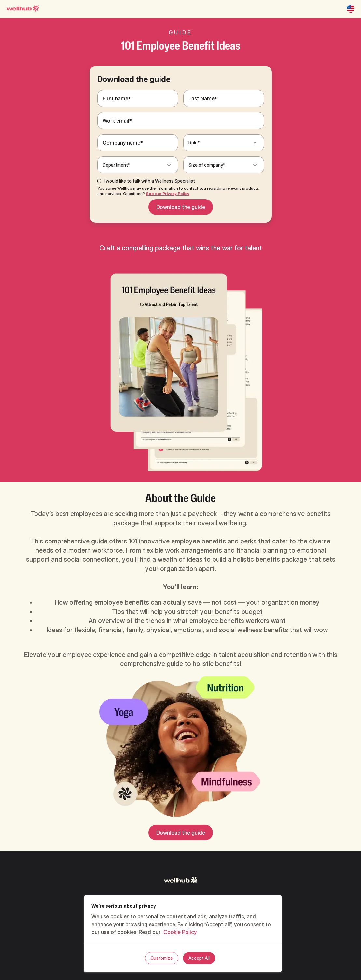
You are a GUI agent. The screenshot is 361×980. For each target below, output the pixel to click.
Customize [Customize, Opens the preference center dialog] (162, 958)
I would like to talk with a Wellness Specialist (149, 181)
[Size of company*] (224, 165)
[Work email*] (181, 121)
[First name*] (138, 98)
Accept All (199, 958)
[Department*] (138, 165)
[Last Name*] (224, 98)
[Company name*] (138, 143)
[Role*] (224, 143)
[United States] (351, 9)
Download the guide (181, 207)
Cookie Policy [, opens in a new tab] (180, 932)
